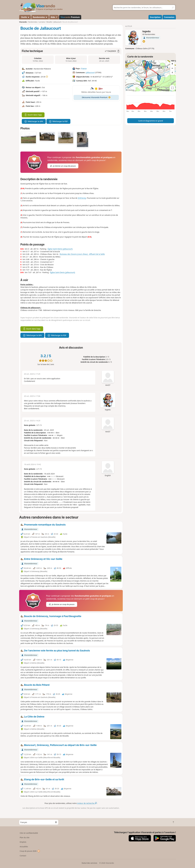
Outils (25, 17)
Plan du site (25, 837)
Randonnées (40, 17)
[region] (151, 76)
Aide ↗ (54, 17)
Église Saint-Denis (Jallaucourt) (60, 249)
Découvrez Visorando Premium (96, 97)
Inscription (155, 17)
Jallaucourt (90, 72)
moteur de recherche (87, 803)
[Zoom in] (172, 64)
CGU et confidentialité (29, 833)
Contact (23, 856)
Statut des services (89, 863)
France (84, 68)
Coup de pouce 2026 (30, 851)
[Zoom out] (172, 68)
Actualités (24, 847)
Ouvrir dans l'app (33, 115)
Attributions (130, 90)
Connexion (169, 17)
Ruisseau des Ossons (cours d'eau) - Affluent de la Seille (82, 254)
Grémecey (82, 198)
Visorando (23, 22)
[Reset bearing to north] (172, 73)
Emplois (23, 842)
